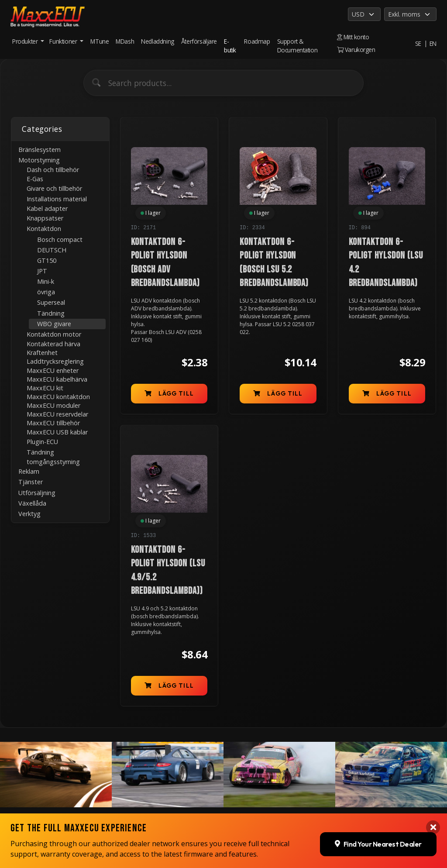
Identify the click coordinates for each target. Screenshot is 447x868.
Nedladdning (158, 41)
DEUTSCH (52, 250)
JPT (42, 271)
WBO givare (54, 324)
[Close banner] (433, 748)
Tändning (51, 313)
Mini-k (46, 281)
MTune (100, 41)
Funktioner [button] (64, 41)
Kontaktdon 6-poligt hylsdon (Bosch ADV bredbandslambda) (165, 263)
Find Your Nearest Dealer (378, 764)
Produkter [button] (26, 41)
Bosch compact (60, 239)
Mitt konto (353, 37)
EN (433, 43)
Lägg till (169, 393)
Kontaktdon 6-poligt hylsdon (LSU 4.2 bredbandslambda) (386, 263)
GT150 (47, 260)
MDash (125, 41)
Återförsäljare (199, 41)
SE (418, 43)
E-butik (230, 46)
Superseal (51, 302)
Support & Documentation (297, 46)
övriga (46, 292)
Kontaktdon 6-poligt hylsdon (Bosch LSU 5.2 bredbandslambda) (274, 263)
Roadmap (257, 41)
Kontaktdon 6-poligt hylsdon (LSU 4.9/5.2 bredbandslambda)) (168, 570)
